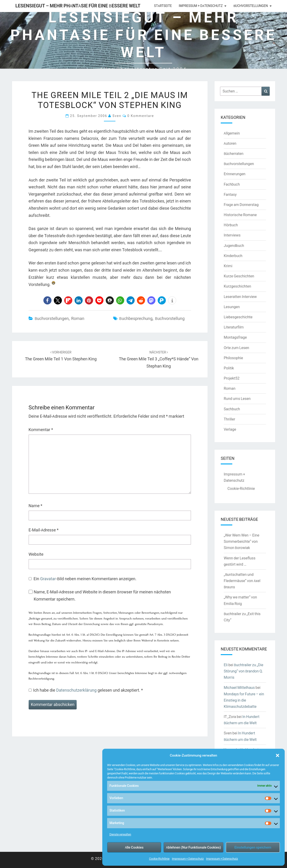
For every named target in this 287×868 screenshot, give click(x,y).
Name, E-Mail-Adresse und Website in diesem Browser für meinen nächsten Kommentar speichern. (102, 595)
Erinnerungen (235, 174)
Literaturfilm (234, 327)
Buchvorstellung (170, 318)
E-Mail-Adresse (44, 530)
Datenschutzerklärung (77, 690)
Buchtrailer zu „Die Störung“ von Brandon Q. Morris (243, 671)
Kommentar (41, 430)
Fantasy (230, 194)
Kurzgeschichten (237, 286)
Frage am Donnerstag (241, 205)
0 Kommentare (141, 116)
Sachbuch (232, 409)
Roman (78, 318)
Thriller (229, 419)
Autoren (230, 143)
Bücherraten (234, 153)
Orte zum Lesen (236, 348)
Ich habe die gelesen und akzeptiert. (86, 690)
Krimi (228, 266)
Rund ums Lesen (237, 399)
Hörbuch (231, 225)
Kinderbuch (233, 256)
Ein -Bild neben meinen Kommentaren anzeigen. (85, 579)
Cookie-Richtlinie (159, 859)
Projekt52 (232, 378)
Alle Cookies (134, 847)
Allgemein (232, 133)
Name (36, 506)
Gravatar (48, 579)
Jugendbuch (234, 245)
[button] (278, 755)
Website (36, 554)
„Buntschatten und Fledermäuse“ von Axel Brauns (242, 581)
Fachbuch (232, 184)
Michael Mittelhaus (239, 687)
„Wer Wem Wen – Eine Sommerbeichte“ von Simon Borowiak (242, 541)
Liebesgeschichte (238, 317)
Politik (229, 368)
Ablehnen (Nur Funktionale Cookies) (193, 847)
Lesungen (232, 307)
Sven (117, 116)
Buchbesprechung (136, 318)
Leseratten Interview (240, 297)
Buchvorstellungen (251, 6)
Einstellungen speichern (253, 847)
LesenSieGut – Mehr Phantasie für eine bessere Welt (78, 6)
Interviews (232, 235)
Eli (226, 665)
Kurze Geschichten (239, 276)
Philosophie (233, 358)
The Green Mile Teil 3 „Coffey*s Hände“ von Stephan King (159, 359)
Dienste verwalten (120, 834)
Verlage (230, 429)
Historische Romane (240, 215)
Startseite (163, 6)
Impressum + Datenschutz (188, 859)
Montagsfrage (235, 337)
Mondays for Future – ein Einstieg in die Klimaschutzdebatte (244, 700)
